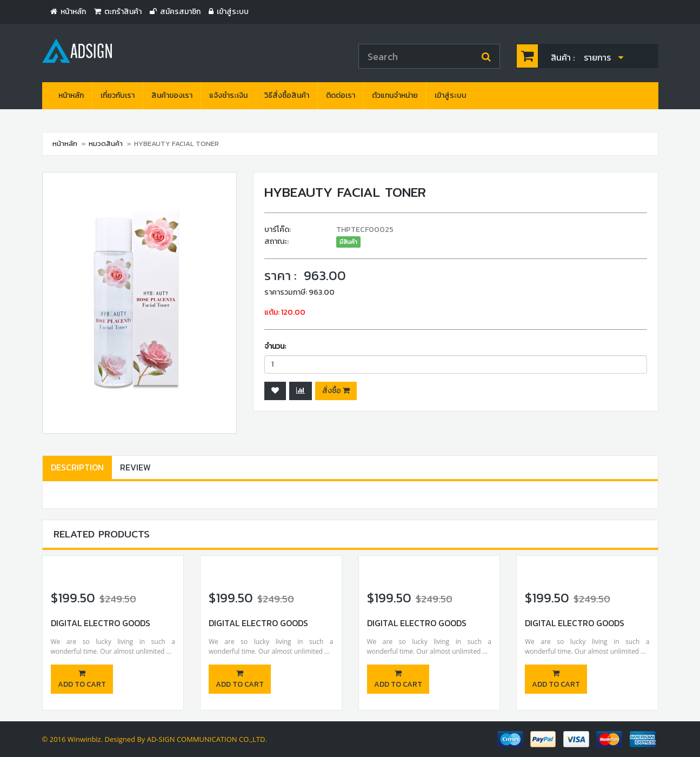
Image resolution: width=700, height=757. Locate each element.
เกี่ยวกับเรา (118, 95)
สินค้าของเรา (172, 95)
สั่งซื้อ (336, 391)
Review (135, 467)
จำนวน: (275, 346)
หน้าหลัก (71, 95)
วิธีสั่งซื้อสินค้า (287, 95)
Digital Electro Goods (101, 623)
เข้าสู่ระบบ (451, 95)
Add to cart (82, 680)
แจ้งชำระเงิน (228, 95)
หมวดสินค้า (106, 144)
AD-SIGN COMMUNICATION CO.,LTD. (207, 739)
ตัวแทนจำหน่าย (395, 95)
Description (77, 467)
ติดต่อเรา (341, 95)
